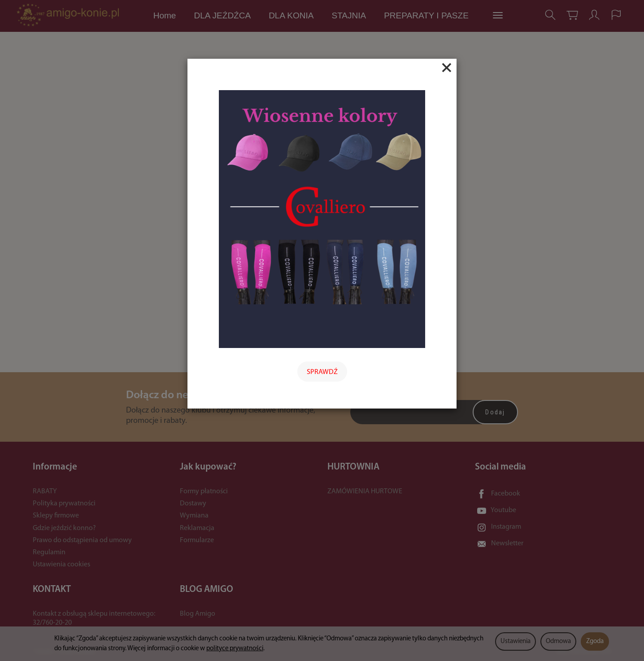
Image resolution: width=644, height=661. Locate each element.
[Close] (447, 68)
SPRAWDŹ (322, 372)
